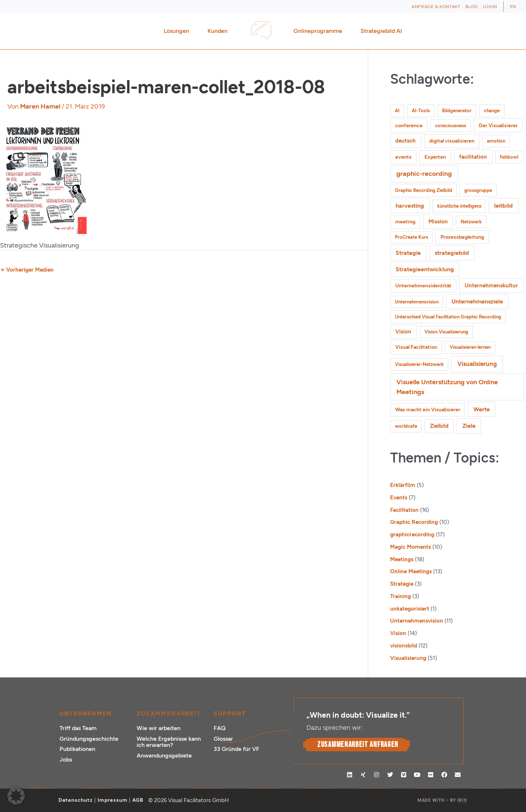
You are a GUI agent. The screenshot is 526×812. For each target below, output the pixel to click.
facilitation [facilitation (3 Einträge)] (473, 157)
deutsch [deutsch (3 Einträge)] (405, 141)
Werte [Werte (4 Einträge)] (482, 409)
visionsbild (404, 646)
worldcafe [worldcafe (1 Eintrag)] (406, 426)
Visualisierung (408, 658)
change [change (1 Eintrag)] (492, 111)
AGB (138, 800)
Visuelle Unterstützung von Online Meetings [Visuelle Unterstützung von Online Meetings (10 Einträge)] (447, 387)
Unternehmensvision (417, 621)
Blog (471, 7)
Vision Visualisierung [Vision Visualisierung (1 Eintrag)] (446, 332)
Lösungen (178, 31)
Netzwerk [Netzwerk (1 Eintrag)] (471, 222)
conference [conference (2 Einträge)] (409, 126)
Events (399, 498)
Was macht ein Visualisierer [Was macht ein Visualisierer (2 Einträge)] (428, 410)
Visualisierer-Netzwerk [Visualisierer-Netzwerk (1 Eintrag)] (419, 364)
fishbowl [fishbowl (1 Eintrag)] (509, 157)
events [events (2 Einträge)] (403, 157)
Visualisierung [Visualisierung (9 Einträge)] (477, 364)
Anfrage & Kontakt (436, 7)
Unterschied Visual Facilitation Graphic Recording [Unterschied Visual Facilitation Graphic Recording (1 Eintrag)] (448, 317)
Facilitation (404, 510)
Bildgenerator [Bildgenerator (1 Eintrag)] (457, 111)
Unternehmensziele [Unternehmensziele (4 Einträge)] (477, 301)
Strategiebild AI (381, 31)
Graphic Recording (414, 522)
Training (401, 596)
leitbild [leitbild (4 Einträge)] (504, 206)
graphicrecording (412, 535)
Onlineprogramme (320, 31)
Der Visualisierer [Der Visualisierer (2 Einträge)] (498, 126)
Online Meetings (411, 571)
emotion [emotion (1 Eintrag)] (496, 141)
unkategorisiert (410, 609)
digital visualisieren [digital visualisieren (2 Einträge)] (452, 141)
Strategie (402, 584)
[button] (16, 796)
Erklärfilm (403, 485)
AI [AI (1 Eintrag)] (397, 111)
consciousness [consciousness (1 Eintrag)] (451, 126)
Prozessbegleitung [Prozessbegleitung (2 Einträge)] (462, 237)
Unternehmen (86, 713)
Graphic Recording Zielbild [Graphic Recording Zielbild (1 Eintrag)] (424, 190)
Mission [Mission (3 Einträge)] (438, 222)
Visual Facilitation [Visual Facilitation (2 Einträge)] (416, 347)
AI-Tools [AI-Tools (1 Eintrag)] (421, 111)
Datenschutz (76, 800)
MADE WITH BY (442, 800)
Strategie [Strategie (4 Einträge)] (408, 253)
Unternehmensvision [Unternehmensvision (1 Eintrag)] (417, 302)
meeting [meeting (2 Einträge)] (405, 222)
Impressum (113, 800)
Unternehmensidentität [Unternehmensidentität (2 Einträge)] (423, 286)
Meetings (402, 559)
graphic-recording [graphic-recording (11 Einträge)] (424, 174)
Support (230, 713)
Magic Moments (411, 547)
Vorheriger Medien (27, 270)
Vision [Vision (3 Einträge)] (403, 332)
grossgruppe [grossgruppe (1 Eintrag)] (478, 190)
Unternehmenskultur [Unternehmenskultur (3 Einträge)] (491, 286)
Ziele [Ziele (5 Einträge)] (469, 426)
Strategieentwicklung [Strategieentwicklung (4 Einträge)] (425, 269)
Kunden (219, 31)
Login (490, 7)
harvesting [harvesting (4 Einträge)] (410, 206)
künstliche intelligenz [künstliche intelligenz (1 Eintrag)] (459, 206)
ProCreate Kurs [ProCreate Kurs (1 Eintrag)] (411, 237)
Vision (398, 633)
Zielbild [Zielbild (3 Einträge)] (439, 426)
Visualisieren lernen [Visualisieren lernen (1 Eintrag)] (470, 347)
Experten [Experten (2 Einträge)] (435, 157)
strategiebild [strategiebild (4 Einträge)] (452, 253)
